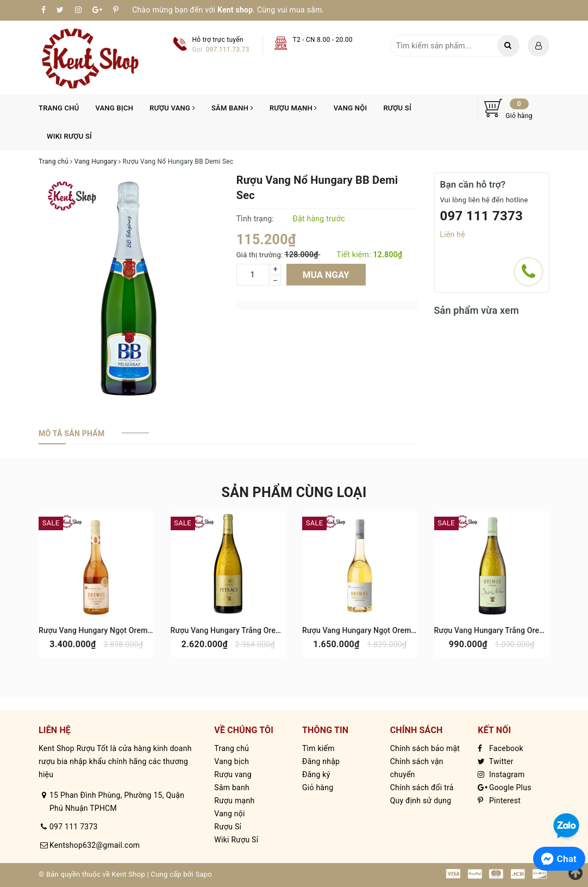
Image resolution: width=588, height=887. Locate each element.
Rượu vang (172, 108)
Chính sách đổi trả (422, 787)
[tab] (71, 433)
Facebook (501, 748)
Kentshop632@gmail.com (95, 845)
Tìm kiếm (318, 748)
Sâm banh (232, 108)
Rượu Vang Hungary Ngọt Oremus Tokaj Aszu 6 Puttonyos (139, 630)
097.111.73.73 (228, 49)
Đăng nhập (321, 761)
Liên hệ (453, 234)
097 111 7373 (482, 216)
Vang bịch (115, 108)
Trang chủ (59, 108)
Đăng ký (316, 774)
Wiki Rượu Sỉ (69, 136)
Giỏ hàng (318, 787)
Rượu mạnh (293, 108)
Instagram (501, 774)
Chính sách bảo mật (425, 748)
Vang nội (351, 108)
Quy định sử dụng (421, 801)
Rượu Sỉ (397, 108)
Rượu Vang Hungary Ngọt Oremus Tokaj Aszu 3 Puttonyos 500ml (414, 630)
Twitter (495, 761)
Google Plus (504, 787)
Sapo (204, 874)
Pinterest (499, 801)
